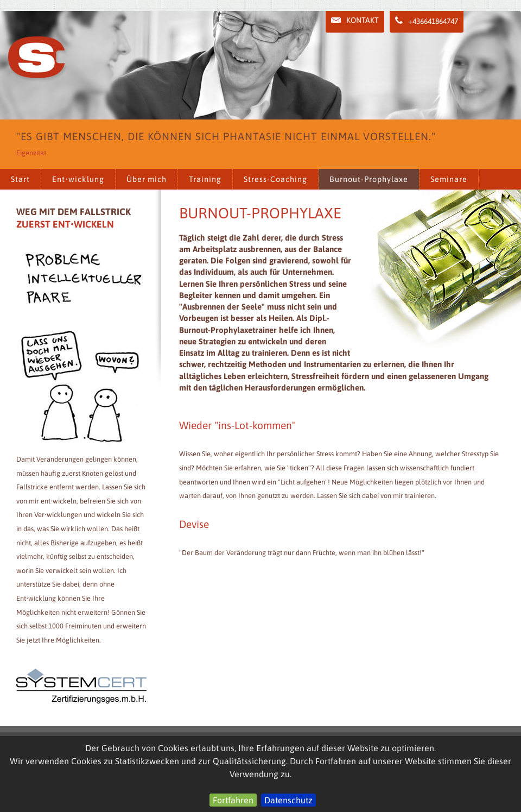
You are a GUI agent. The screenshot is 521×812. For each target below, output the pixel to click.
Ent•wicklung (78, 179)
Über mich (147, 179)
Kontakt (355, 20)
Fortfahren (233, 800)
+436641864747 (427, 21)
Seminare (449, 179)
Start (20, 179)
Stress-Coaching (275, 179)
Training (205, 179)
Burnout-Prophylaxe (369, 179)
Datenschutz (288, 800)
